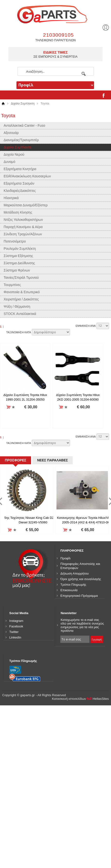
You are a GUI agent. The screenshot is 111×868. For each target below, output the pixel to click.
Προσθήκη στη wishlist (16, 407)
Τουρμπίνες (12, 285)
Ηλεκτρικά (11, 198)
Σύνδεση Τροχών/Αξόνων (23, 234)
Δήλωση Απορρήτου (75, 660)
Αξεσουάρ (11, 133)
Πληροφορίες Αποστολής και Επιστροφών (80, 652)
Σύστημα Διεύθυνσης (19, 263)
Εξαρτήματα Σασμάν (19, 183)
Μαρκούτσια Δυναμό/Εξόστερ (26, 205)
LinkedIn (15, 724)
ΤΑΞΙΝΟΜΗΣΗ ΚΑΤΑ (19, 332)
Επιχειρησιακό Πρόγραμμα (79, 682)
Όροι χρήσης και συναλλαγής (81, 665)
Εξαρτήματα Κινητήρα (20, 169)
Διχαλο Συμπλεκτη (23, 104)
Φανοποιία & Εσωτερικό (22, 292)
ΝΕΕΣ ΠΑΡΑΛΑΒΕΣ (50, 545)
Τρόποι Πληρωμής (73, 671)
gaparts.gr (55, 14)
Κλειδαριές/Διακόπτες (20, 191)
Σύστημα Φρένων (17, 270)
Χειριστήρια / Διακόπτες (21, 299)
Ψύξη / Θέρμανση (17, 306)
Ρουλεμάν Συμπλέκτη (20, 249)
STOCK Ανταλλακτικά (20, 314)
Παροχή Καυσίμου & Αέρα (23, 227)
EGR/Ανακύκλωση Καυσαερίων (27, 176)
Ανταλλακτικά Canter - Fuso (24, 125)
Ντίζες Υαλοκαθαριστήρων (23, 220)
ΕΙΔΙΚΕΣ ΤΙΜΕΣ (56, 52)
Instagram (16, 707)
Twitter (14, 718)
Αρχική (3, 104)
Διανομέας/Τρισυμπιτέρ (21, 140)
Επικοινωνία (69, 676)
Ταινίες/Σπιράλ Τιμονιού (21, 278)
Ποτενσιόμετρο (15, 241)
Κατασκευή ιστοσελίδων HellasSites (80, 785)
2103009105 (59, 35)
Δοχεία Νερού (14, 154)
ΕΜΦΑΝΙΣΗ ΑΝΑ (86, 326)
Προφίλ (65, 644)
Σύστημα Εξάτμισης (18, 256)
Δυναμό (9, 162)
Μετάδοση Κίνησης (18, 212)
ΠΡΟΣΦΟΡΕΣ (15, 545)
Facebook (16, 712)
